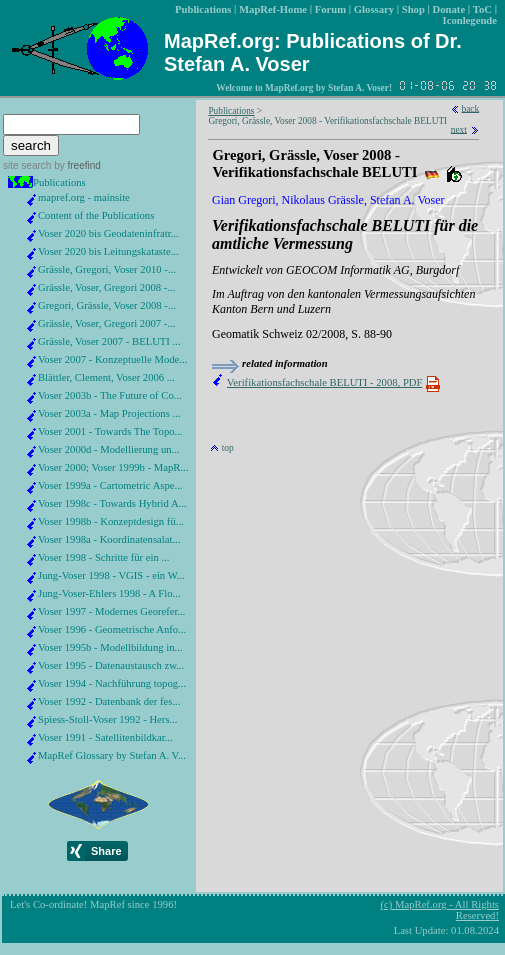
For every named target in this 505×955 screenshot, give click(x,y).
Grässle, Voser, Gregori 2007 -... (106, 323)
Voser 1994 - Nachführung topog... (112, 683)
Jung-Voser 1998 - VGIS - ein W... (111, 575)
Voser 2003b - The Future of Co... (110, 395)
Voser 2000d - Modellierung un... (109, 449)
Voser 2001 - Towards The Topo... (110, 431)
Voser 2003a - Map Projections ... (109, 413)
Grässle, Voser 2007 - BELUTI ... (109, 341)
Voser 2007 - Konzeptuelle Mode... (112, 359)
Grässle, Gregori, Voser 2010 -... (107, 269)
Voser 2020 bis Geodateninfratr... (108, 233)
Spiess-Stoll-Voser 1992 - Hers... (108, 719)
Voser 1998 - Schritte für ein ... (104, 557)
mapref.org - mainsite (84, 197)
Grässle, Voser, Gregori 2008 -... (106, 287)
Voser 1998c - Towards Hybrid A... (112, 503)
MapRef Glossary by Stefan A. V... (112, 755)
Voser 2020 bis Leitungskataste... (108, 251)
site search (27, 165)
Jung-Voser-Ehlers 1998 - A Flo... (109, 593)
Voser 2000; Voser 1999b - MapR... (113, 467)
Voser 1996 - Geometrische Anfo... (112, 629)
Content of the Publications (96, 215)
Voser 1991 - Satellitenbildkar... (105, 737)
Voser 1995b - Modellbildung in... (110, 647)
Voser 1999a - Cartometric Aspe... (110, 485)
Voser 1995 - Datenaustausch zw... (111, 665)
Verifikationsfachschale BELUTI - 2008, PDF (325, 382)
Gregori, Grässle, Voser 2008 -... (107, 305)
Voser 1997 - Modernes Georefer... (111, 611)
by (75, 165)
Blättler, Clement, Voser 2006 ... (106, 377)
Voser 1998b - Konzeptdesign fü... (111, 521)
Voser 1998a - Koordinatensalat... (109, 539)
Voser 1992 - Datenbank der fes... (109, 701)
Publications (59, 182)
